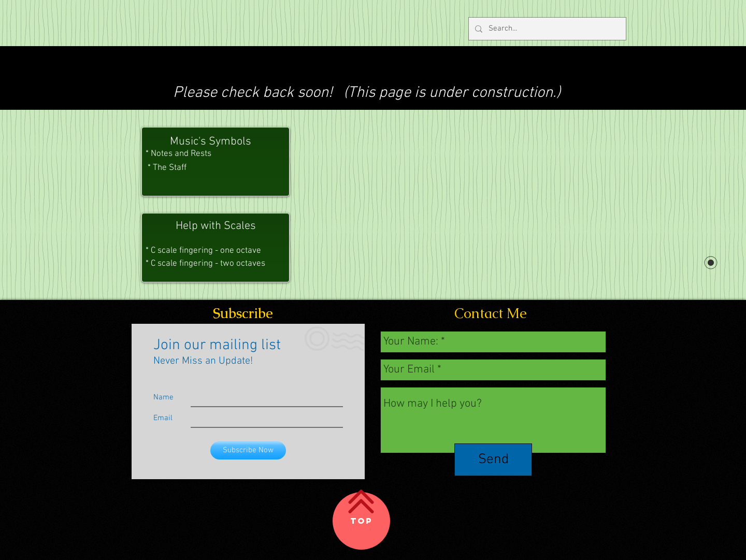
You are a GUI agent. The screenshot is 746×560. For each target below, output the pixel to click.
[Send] (493, 460)
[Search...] (546, 29)
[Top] (361, 521)
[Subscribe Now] (248, 450)
